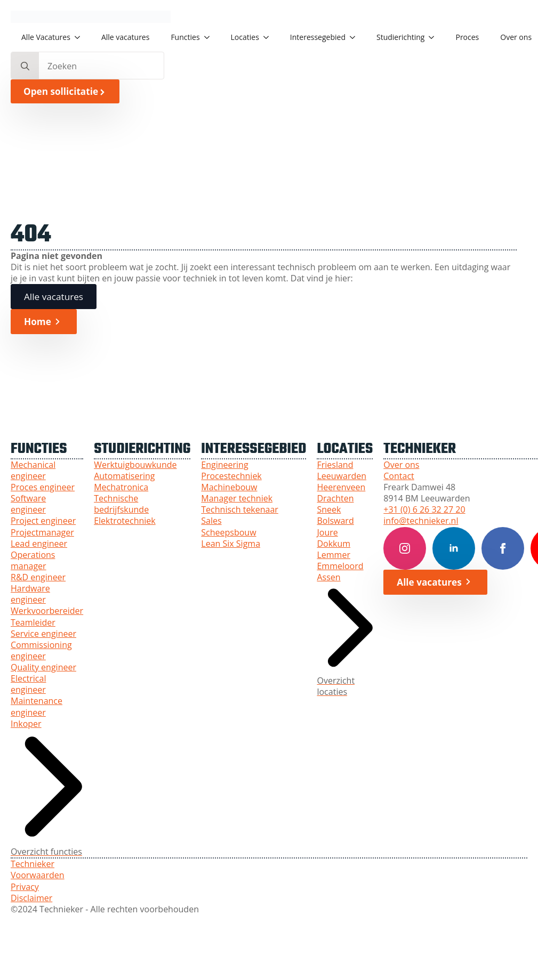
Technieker (33, 864)
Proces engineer (43, 487)
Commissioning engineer (41, 651)
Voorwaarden (38, 875)
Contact (399, 476)
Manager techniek (237, 499)
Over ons (401, 465)
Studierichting (400, 37)
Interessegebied (318, 37)
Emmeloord (340, 566)
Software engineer (28, 504)
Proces (467, 37)
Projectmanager (42, 533)
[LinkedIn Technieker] (454, 548)
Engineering (224, 465)
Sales (211, 521)
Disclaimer (31, 898)
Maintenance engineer (37, 707)
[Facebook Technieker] (503, 548)
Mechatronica (121, 487)
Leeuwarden (342, 476)
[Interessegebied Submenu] (356, 37)
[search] (25, 66)
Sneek (329, 510)
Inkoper (26, 724)
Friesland (335, 465)
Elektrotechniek (125, 521)
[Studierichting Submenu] (435, 37)
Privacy (25, 887)
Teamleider (33, 623)
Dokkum (334, 544)
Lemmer (333, 555)
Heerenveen (341, 487)
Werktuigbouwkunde (135, 465)
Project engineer (43, 521)
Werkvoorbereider (47, 611)
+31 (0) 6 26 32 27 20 (424, 510)
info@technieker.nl (421, 521)
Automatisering (124, 476)
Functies (185, 37)
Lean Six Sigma (231, 544)
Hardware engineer (30, 594)
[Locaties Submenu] (269, 37)
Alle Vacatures (46, 37)
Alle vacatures (126, 37)
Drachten (335, 499)
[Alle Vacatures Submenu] (81, 37)
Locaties (245, 37)
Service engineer (43, 634)
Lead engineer (39, 544)
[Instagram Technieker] (405, 548)
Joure (327, 533)
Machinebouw (229, 487)
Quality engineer (43, 667)
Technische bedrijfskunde (121, 504)
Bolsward (335, 521)
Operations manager (33, 561)
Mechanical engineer (33, 471)
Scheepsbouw (228, 533)
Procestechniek (231, 476)
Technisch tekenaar (240, 510)
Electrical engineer (28, 684)
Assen (328, 577)
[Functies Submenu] (210, 37)
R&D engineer (38, 577)
